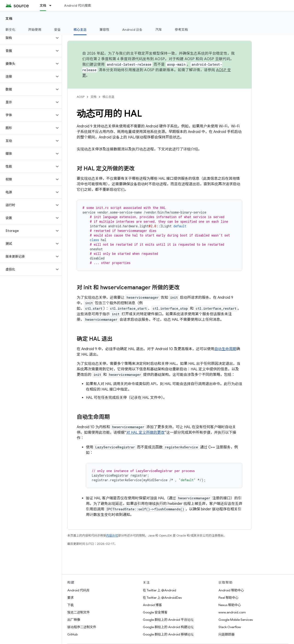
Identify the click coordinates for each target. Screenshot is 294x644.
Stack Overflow (230, 627)
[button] (27, 38)
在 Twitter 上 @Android (160, 590)
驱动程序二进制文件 (82, 627)
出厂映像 (74, 620)
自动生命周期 (225, 349)
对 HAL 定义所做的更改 (145, 433)
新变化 (10, 30)
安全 (58, 30)
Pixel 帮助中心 (228, 598)
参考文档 (181, 30)
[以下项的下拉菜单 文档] (52, 6)
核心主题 (108, 97)
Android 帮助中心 (231, 590)
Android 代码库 (78, 590)
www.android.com (232, 612)
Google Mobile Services (236, 620)
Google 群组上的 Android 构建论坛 (168, 627)
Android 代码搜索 (78, 6)
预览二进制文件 (79, 612)
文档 (9, 19)
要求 (71, 598)
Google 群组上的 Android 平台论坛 (168, 620)
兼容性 (104, 30)
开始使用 (35, 30)
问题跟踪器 (226, 634)
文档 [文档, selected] (43, 6)
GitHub (72, 634)
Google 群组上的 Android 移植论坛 (168, 634)
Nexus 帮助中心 (230, 605)
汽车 (159, 30)
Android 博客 (152, 605)
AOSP (81, 97)
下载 (71, 605)
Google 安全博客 (155, 612)
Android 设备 (132, 30)
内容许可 (112, 536)
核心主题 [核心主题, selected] (80, 30)
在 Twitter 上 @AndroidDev (162, 598)
